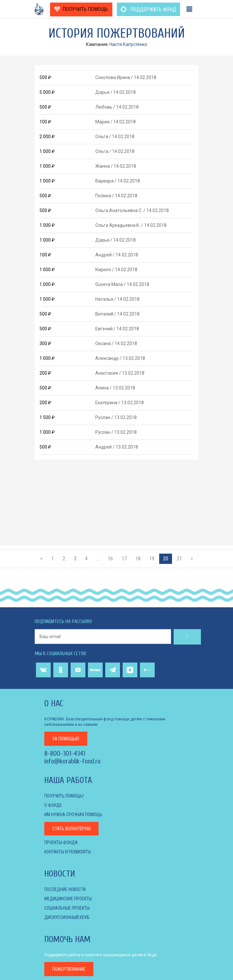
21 (179, 559)
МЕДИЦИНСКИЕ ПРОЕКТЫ (68, 899)
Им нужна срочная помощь (73, 815)
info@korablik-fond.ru (72, 761)
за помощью (66, 739)
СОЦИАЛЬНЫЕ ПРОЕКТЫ (67, 908)
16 (110, 559)
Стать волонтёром (71, 829)
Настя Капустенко (128, 44)
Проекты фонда (61, 842)
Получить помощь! (64, 796)
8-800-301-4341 (65, 753)
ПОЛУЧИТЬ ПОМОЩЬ (81, 9)
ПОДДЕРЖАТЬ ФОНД (148, 9)
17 (124, 559)
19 (152, 559)
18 (138, 559)
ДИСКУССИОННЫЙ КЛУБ (67, 917)
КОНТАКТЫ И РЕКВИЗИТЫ (68, 852)
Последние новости (65, 889)
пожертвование (69, 969)
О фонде (53, 805)
